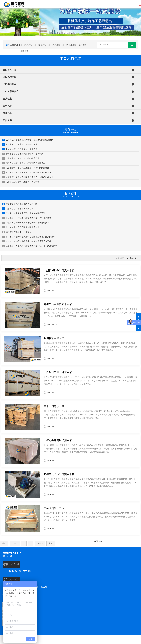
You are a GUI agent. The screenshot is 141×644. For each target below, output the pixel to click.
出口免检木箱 (40, 45)
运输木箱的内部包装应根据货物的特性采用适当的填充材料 (30, 246)
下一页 (40, 543)
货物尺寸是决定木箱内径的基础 (18, 209)
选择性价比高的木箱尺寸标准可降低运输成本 (24, 163)
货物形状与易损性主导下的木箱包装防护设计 (24, 213)
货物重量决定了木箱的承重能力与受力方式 (23, 154)
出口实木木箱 (26, 45)
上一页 (15, 543)
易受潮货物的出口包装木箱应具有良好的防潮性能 (26, 168)
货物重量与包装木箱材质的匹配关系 (20, 144)
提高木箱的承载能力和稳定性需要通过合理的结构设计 (28, 177)
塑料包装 (24, 51)
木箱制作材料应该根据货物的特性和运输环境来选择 (27, 241)
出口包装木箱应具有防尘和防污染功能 (21, 227)
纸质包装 (7, 113)
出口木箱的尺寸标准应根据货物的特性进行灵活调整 (27, 218)
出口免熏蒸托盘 (69, 45)
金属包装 (82, 45)
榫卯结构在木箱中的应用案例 (17, 232)
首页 (4, 543)
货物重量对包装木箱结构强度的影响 (20, 204)
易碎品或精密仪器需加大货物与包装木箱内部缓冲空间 (28, 140)
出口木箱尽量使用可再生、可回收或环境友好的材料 (27, 173)
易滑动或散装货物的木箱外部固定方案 (21, 182)
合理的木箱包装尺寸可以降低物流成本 (21, 158)
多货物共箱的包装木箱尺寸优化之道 (20, 149)
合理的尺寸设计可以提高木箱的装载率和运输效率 (26, 223)
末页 (51, 543)
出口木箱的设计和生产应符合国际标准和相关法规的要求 (29, 237)
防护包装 (7, 120)
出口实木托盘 (54, 45)
